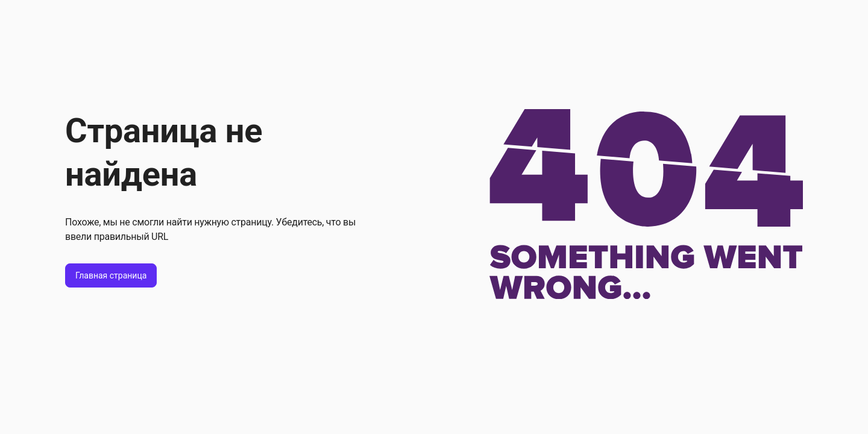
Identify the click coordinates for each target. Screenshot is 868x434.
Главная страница (111, 275)
